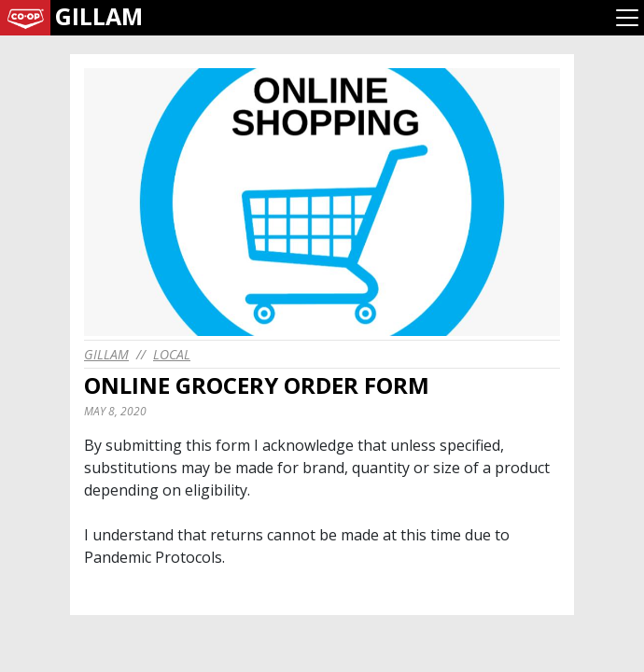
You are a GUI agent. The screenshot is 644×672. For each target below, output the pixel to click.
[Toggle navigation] (627, 18)
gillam (106, 354)
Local (172, 354)
